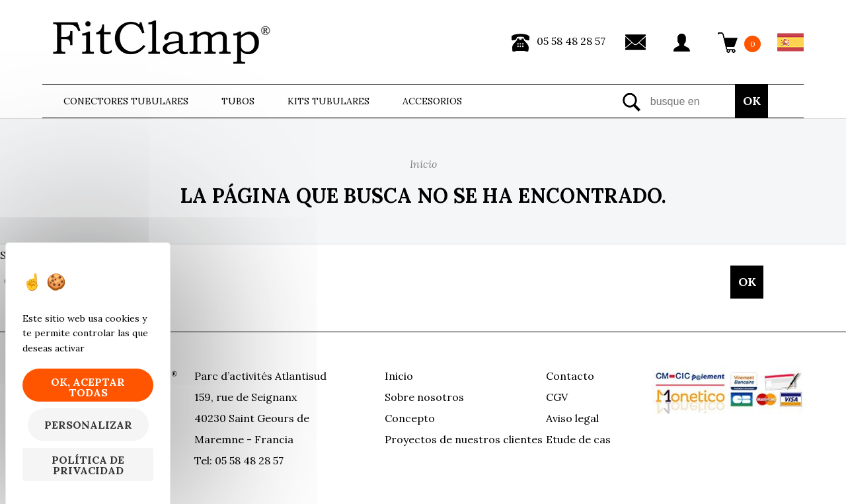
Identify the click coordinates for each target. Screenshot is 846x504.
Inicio (399, 376)
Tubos (238, 101)
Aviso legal (572, 418)
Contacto (570, 376)
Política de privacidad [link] (88, 465)
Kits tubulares (328, 101)
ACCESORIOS (432, 101)
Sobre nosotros (424, 397)
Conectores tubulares (126, 101)
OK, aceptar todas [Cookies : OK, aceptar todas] (88, 387)
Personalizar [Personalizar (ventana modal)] (88, 425)
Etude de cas (578, 439)
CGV (557, 397)
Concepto (410, 418)
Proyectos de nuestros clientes (464, 439)
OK (752, 101)
